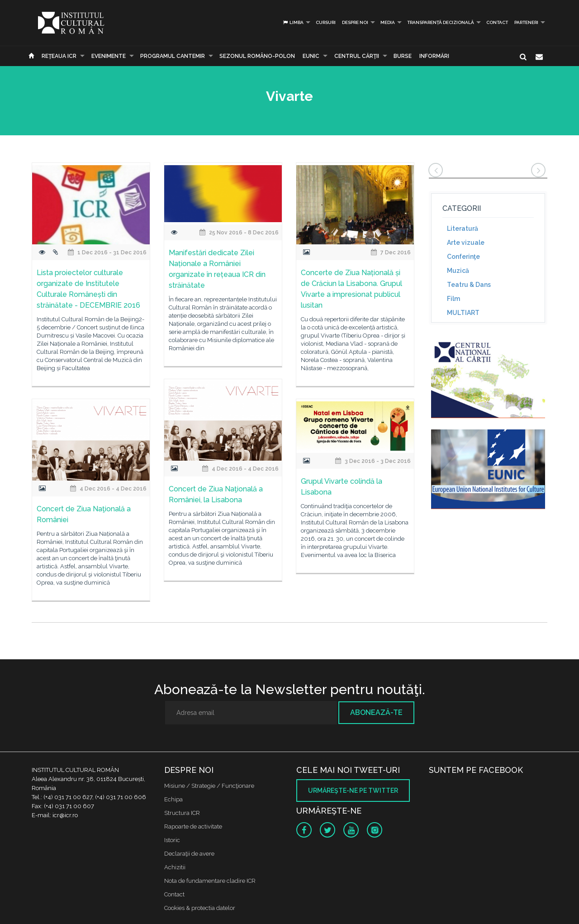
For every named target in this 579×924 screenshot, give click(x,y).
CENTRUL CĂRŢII (357, 56)
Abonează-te (376, 712)
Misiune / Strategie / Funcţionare (209, 786)
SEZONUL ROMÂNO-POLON (257, 56)
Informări (434, 56)
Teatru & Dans (469, 285)
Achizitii (175, 867)
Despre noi (355, 22)
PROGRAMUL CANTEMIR (173, 56)
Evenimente (109, 56)
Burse (403, 56)
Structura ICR (182, 813)
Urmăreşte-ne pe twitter (353, 791)
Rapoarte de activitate (193, 826)
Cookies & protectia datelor (200, 908)
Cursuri (326, 22)
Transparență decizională (441, 22)
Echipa (173, 799)
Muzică (458, 271)
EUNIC (311, 56)
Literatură (463, 229)
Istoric (172, 840)
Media (388, 22)
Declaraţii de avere (189, 854)
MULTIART (463, 313)
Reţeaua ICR (59, 56)
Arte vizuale (466, 243)
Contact (497, 22)
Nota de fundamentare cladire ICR (210, 881)
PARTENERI (526, 22)
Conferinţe (463, 257)
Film (453, 299)
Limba (293, 22)
